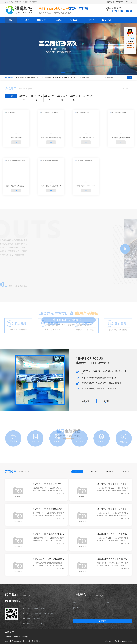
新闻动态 (41, 20)
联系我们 (129, 2)
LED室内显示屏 (21, 78)
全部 (11, 96)
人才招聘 (90, 20)
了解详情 (107, 401)
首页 (11, 20)
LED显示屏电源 (58, 78)
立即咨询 (86, 401)
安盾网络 (8, 637)
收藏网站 (120, 2)
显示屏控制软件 (84, 78)
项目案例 (74, 20)
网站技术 (117, 641)
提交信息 (103, 621)
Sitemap (108, 641)
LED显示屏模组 (45, 78)
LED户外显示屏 (33, 78)
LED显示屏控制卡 (71, 78)
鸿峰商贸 (25, 637)
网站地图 (111, 2)
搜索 (129, 77)
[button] (63, 73)
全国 (9, 2)
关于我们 (25, 20)
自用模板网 (16, 637)
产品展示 (58, 20)
